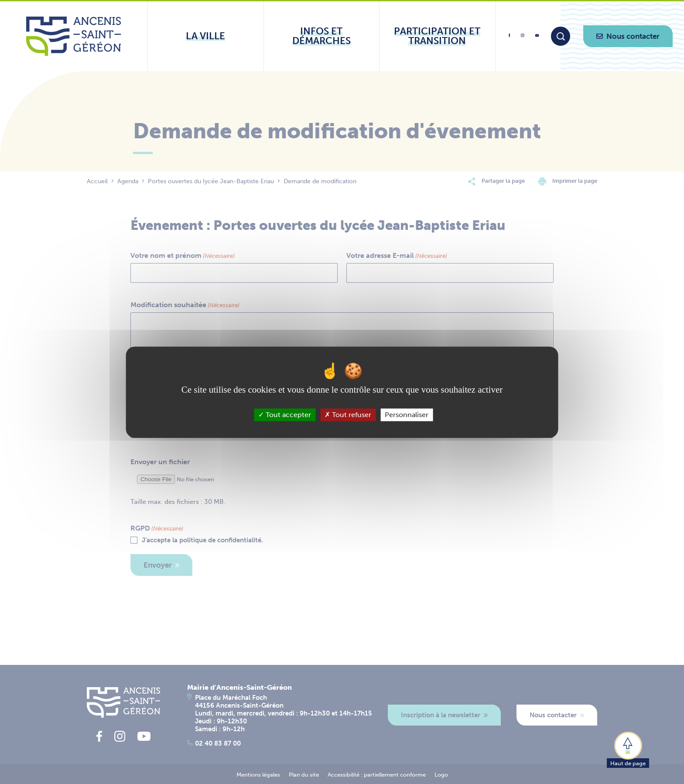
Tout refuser (348, 415)
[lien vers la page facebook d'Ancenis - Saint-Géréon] (510, 39)
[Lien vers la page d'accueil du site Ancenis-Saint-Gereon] (74, 36)
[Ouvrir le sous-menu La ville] (206, 36)
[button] (628, 749)
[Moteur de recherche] (561, 36)
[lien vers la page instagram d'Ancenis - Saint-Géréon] (523, 38)
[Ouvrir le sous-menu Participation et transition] (437, 36)
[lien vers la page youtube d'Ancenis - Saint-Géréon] (537, 37)
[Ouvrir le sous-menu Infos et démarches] (322, 36)
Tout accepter (285, 415)
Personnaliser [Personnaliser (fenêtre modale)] (407, 415)
